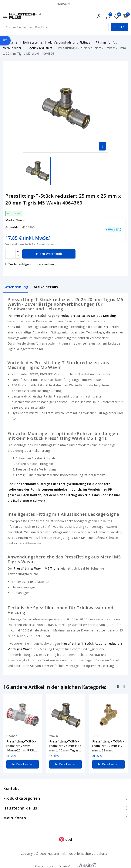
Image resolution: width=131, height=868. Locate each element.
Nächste (124, 687)
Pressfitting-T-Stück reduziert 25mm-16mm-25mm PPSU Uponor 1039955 (21, 746)
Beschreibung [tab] (16, 287)
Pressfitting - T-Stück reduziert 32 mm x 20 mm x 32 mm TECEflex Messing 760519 (108, 746)
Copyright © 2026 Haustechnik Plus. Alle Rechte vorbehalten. (66, 854)
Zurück (119, 687)
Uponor (12, 736)
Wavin (21, 220)
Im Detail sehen (23, 764)
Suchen (119, 27)
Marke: (10, 220)
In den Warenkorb (49, 254)
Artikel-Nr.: (13, 227)
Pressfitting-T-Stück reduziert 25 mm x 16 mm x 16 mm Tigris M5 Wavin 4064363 (65, 746)
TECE (96, 736)
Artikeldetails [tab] (46, 287)
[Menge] (10, 254)
